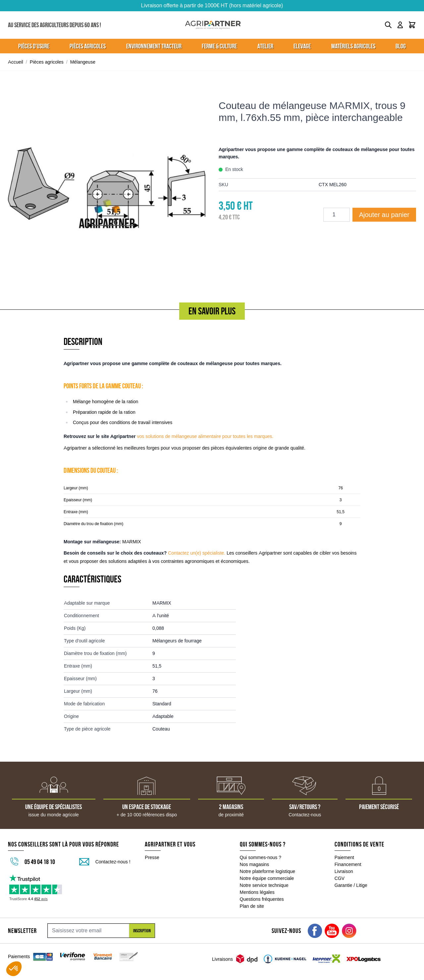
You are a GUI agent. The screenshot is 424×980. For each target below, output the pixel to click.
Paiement (344, 857)
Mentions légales (257, 892)
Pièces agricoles (47, 62)
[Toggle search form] (388, 25)
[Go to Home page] (213, 25)
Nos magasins (255, 864)
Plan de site (252, 906)
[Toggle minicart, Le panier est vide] (412, 25)
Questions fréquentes (262, 899)
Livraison (344, 871)
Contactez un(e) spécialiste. (197, 553)
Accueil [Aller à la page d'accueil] (16, 62)
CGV (340, 878)
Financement (348, 864)
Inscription (142, 931)
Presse (152, 857)
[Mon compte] (400, 25)
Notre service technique (264, 885)
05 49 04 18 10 (40, 862)
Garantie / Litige (351, 885)
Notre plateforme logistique (268, 871)
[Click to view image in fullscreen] (107, 188)
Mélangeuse (83, 62)
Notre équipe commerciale (267, 878)
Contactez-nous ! (113, 862)
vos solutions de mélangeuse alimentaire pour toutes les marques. (205, 436)
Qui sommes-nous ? (261, 857)
